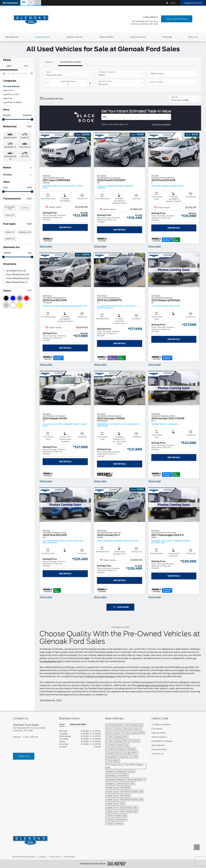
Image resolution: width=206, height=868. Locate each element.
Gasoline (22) (25, 232)
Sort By (175, 97)
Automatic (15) (10, 208)
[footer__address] (34, 729)
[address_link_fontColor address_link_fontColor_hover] (145, 23)
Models (17, 175)
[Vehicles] (136, 117)
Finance (49, 62)
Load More (121, 607)
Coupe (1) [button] (25, 138)
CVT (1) (25, 208)
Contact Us (24, 756)
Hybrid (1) (10, 239)
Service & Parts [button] (78, 725)
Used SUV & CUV (11, 94)
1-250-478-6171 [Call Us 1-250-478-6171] (150, 17)
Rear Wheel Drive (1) (17, 282)
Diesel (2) (10, 232)
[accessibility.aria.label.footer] (117, 864)
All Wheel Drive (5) (16, 271)
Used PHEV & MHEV (12, 102)
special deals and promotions (152, 686)
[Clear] (32, 73)
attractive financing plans (101, 677)
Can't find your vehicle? (161, 124)
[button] (10, 3)
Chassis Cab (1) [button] (10, 138)
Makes (17, 168)
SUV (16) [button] (25, 156)
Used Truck (8, 90)
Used (9, 66)
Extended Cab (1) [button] (10, 158)
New (26, 66)
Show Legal (46, 247)
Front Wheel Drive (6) (18, 279)
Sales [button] (62, 725)
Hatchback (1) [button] (10, 147)
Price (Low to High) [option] (180, 100)
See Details (65, 227)
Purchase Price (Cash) (71, 62)
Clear (29, 126)
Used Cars (8, 98)
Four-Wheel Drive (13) (18, 275)
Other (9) (10, 215)
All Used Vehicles (11, 86)
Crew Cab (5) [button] (25, 147)
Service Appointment (177, 19)
